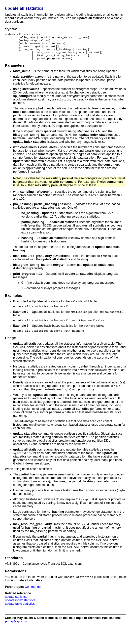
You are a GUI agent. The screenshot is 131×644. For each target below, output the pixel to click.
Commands (33, 599)
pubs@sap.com (16, 633)
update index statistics (20, 612)
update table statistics (20, 616)
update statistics (16, 609)
